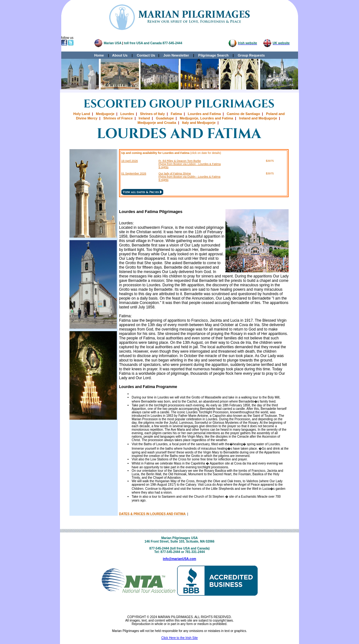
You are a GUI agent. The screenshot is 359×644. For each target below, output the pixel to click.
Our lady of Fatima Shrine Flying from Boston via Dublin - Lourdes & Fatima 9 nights (189, 177)
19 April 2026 (130, 161)
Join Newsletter (176, 55)
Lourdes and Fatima (204, 114)
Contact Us (146, 55)
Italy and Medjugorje (199, 123)
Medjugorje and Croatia (157, 123)
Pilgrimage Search (213, 55)
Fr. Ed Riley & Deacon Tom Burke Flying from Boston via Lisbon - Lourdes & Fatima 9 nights (190, 164)
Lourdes (127, 114)
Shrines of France (118, 118)
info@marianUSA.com (179, 559)
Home (99, 55)
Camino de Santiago (243, 114)
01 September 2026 (134, 173)
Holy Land (82, 114)
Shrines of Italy (152, 114)
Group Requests (250, 55)
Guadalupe (165, 118)
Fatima (176, 114)
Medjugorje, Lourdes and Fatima (206, 118)
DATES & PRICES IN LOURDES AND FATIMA (153, 514)
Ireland (144, 118)
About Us (120, 55)
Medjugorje (105, 114)
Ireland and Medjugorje (258, 118)
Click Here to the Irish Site (180, 638)
